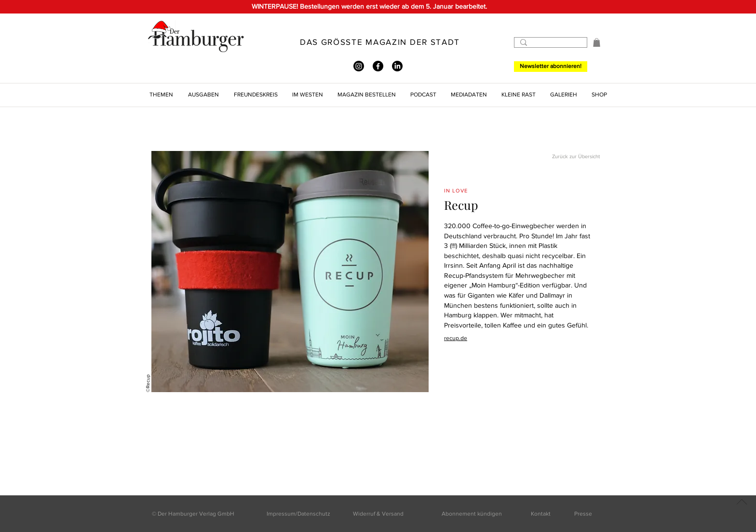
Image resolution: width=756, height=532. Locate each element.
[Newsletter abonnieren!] (551, 67)
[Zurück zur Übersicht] (566, 157)
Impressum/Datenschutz (298, 514)
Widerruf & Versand (378, 514)
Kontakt (541, 514)
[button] (597, 42)
